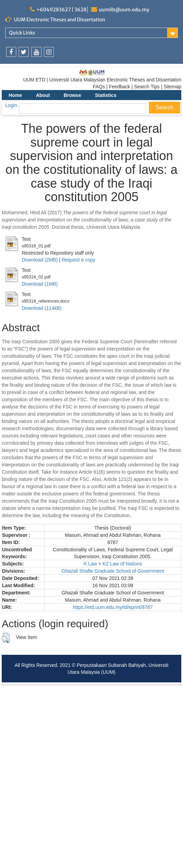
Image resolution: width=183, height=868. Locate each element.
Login (11, 105)
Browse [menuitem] (72, 95)
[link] (11, 52)
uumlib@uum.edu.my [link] (124, 10)
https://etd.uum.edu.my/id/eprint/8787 (113, 607)
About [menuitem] (43, 95)
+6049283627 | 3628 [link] (61, 10)
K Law (90, 564)
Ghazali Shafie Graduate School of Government (113, 571)
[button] (6, 638)
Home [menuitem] (15, 95)
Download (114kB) (42, 308)
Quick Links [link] (22, 33)
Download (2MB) (40, 260)
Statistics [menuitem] (106, 95)
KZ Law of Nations (122, 564)
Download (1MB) (40, 284)
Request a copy (79, 260)
